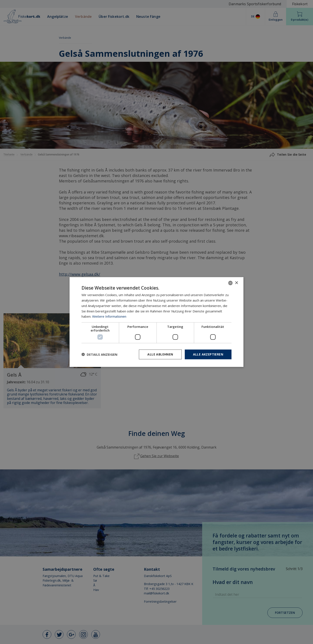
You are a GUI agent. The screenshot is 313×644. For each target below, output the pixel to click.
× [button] (236, 283)
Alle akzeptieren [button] (208, 354)
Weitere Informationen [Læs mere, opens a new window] (109, 316)
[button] (99, 354)
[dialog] (156, 322)
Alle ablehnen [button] (160, 354)
